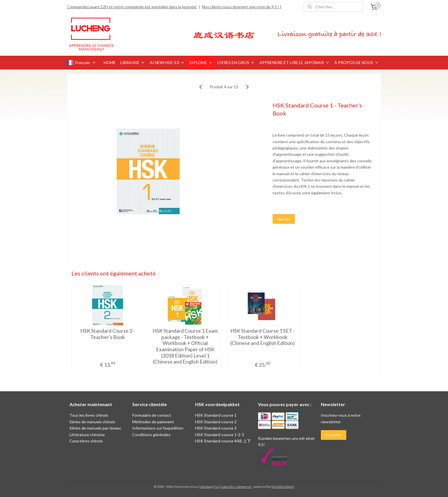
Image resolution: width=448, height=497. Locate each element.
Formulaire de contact (152, 415)
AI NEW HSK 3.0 (167, 62)
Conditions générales (151, 435)
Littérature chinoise (87, 435)
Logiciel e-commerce (236, 487)
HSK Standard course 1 (216, 415)
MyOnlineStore (283, 487)
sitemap (206, 487)
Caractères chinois (86, 441)
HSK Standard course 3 (216, 428)
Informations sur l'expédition (158, 428)
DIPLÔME (201, 62)
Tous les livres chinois (89, 415)
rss (216, 487)
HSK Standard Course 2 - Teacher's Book (108, 334)
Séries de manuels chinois (92, 422)
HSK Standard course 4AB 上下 (223, 441)
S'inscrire (334, 435)
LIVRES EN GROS (236, 62)
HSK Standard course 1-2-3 (220, 435)
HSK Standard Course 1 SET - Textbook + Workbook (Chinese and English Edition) (263, 337)
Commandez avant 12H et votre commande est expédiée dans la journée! (132, 7)
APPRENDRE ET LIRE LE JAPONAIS (295, 62)
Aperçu (284, 218)
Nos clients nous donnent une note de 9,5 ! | (242, 7)
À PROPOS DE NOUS (357, 62)
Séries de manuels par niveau (95, 428)
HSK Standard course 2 (216, 422)
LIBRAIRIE (133, 62)
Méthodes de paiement (153, 422)
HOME (110, 62)
